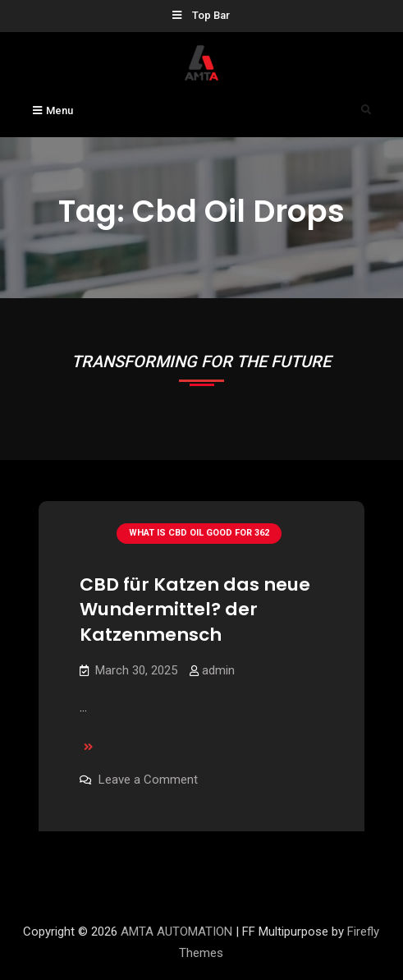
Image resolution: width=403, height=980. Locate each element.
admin (218, 670)
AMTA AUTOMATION (176, 932)
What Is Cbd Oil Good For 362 (199, 533)
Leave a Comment (148, 780)
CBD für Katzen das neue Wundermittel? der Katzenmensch (195, 610)
